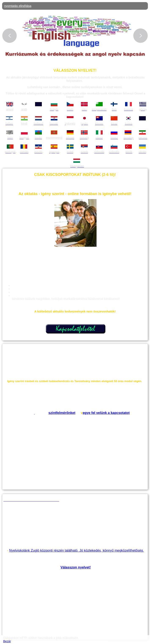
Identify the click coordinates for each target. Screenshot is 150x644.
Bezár (7, 641)
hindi (24, 124)
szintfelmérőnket (62, 413)
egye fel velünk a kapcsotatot (106, 413)
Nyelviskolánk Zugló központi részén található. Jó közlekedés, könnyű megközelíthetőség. (76, 550)
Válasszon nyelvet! (76, 567)
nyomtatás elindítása (18, 6)
